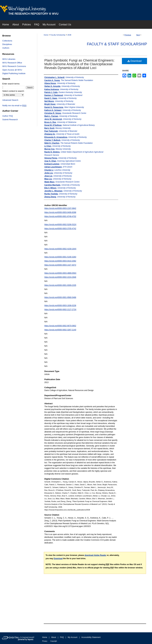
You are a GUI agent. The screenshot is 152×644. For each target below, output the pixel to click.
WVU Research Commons (14, 66)
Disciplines (7, 44)
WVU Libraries (9, 59)
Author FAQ (8, 116)
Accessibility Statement (91, 637)
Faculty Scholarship (58, 35)
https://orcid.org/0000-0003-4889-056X (60, 273)
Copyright (54, 641)
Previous (128, 35)
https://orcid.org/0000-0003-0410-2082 (60, 261)
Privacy (45, 641)
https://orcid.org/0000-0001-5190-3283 (60, 257)
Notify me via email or (14, 105)
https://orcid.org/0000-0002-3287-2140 (60, 330)
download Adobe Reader (95, 555)
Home (46, 35)
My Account (73, 637)
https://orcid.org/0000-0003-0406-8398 (60, 212)
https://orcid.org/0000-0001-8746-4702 (60, 216)
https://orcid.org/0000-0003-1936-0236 (60, 305)
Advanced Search (10, 100)
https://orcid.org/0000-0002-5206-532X (60, 225)
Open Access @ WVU (12, 70)
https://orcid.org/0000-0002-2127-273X (60, 310)
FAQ (62, 637)
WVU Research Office (12, 63)
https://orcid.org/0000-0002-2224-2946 (60, 277)
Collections (7, 41)
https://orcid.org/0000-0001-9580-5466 (60, 297)
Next (138, 35)
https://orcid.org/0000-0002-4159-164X (60, 249)
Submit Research (10, 120)
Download (135, 61)
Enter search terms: (11, 84)
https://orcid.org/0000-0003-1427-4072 (60, 265)
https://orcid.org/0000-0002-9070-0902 (60, 326)
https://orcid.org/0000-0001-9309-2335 (60, 285)
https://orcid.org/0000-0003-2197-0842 (60, 208)
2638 (69, 35)
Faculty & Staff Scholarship (117, 44)
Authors (6, 48)
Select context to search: (13, 91)
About (54, 637)
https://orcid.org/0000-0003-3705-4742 (60, 229)
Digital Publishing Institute (14, 73)
